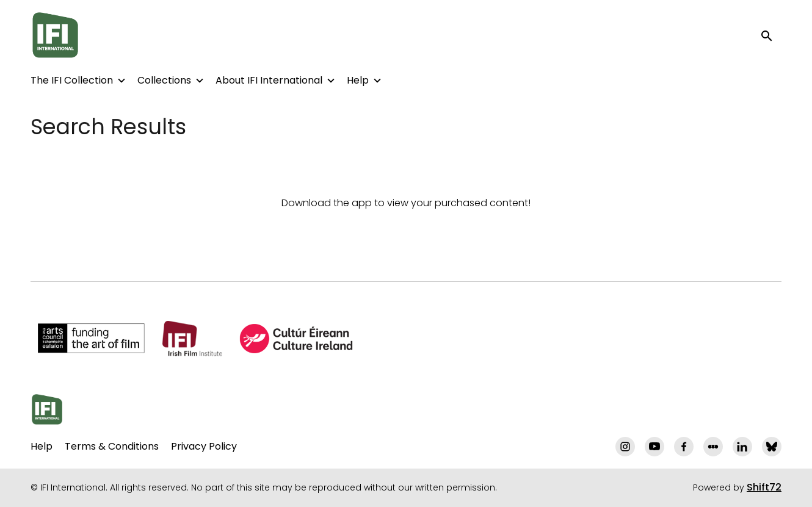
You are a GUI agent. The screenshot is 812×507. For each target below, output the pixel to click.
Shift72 (764, 487)
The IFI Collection (72, 80)
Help (358, 80)
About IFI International (269, 80)
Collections (164, 80)
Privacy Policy (204, 446)
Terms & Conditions (112, 446)
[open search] (770, 35)
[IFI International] (47, 409)
